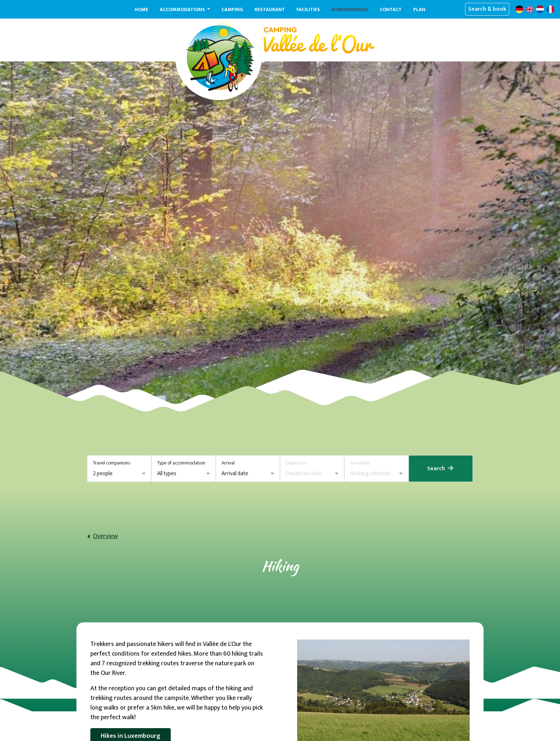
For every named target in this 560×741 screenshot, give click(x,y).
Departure (296, 463)
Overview (105, 536)
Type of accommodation (181, 463)
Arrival (228, 463)
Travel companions (111, 463)
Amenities (360, 463)
